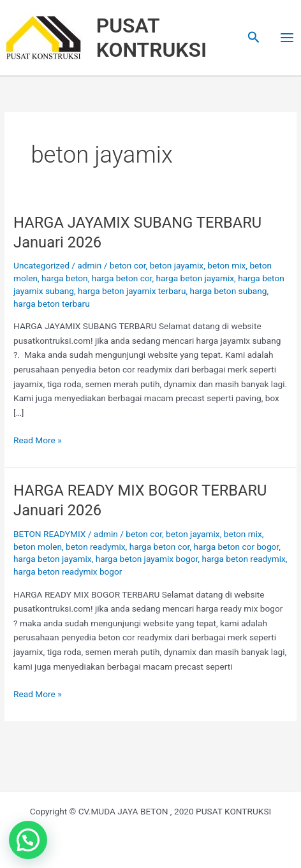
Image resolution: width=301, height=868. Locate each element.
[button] (254, 38)
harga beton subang (229, 291)
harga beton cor (122, 278)
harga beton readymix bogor (68, 571)
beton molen (38, 547)
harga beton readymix (243, 559)
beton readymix (95, 547)
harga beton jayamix (195, 278)
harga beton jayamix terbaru (132, 291)
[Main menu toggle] (287, 38)
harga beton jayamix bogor (147, 559)
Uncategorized (41, 265)
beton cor (128, 265)
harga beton (65, 278)
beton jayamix (177, 265)
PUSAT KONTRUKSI (152, 38)
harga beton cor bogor (236, 547)
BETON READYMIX (49, 534)
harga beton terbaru (52, 304)
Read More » (38, 439)
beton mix (226, 265)
